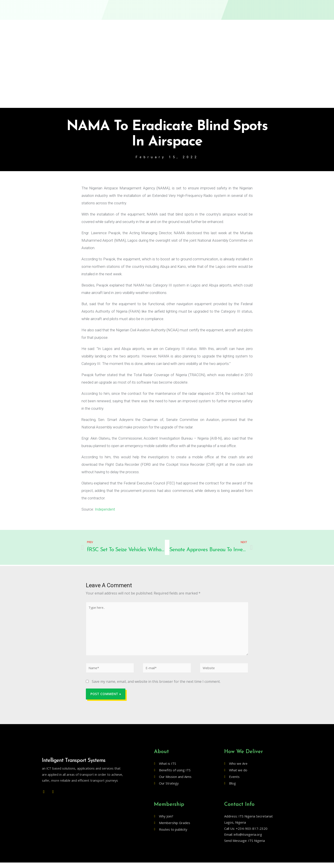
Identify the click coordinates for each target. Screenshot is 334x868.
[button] (278, 7)
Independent (105, 510)
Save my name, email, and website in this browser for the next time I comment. (156, 687)
